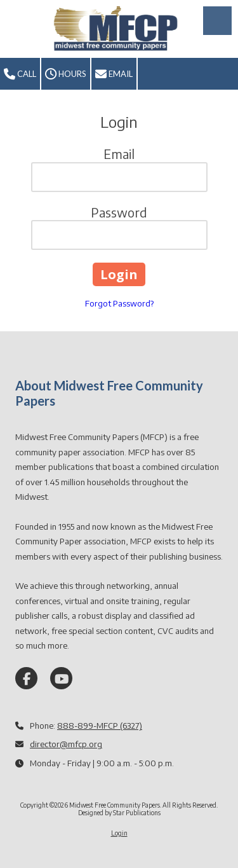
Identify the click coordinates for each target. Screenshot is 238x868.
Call (20, 74)
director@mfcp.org (66, 744)
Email (114, 74)
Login (119, 833)
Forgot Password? (119, 303)
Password (119, 212)
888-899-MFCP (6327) (100, 726)
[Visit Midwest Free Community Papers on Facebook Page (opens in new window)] (26, 678)
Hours (66, 74)
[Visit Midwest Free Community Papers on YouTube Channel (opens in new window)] (61, 678)
